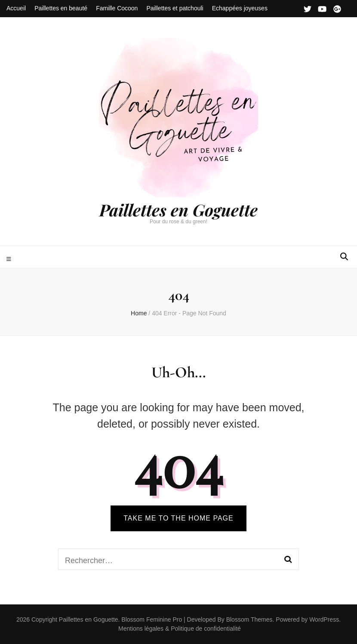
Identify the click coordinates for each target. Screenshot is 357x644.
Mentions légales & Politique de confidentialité (180, 629)
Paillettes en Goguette (178, 210)
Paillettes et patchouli (175, 8)
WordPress (324, 619)
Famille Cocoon (117, 8)
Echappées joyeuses (240, 8)
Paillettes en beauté (61, 8)
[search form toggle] (344, 257)
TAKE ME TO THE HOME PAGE (178, 518)
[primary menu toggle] (10, 259)
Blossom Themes (249, 619)
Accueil (16, 8)
